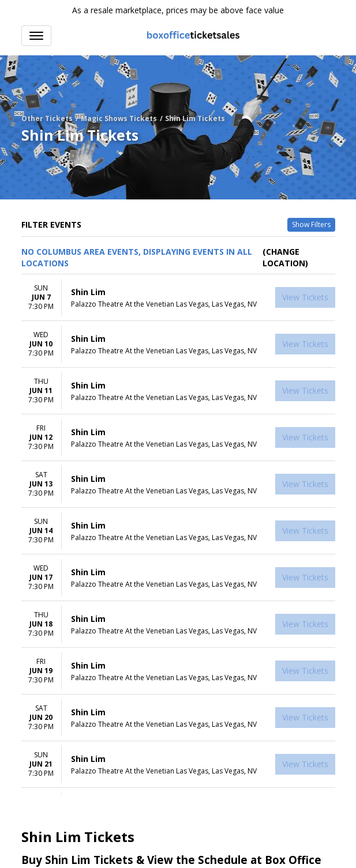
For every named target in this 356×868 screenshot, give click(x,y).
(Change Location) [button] (285, 257)
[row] (178, 298)
